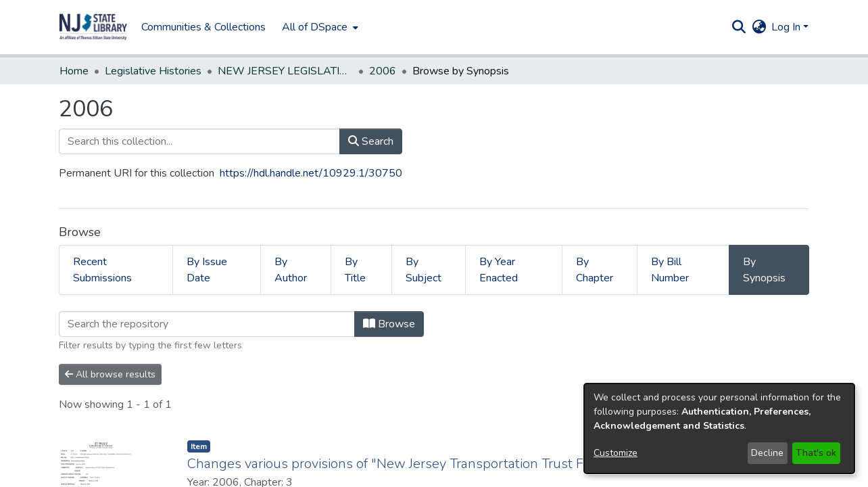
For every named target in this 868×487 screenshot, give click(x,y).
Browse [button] (389, 324)
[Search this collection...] (199, 141)
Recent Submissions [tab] (102, 270)
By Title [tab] (355, 270)
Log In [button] (787, 27)
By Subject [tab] (424, 270)
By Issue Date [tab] (207, 270)
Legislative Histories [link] (153, 71)
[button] (93, 27)
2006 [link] (383, 71)
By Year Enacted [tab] (499, 270)
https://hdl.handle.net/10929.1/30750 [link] (311, 173)
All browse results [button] (110, 374)
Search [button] (371, 141)
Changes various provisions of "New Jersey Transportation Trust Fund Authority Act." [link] (443, 464)
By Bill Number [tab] (670, 270)
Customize (616, 453)
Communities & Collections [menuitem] (203, 27)
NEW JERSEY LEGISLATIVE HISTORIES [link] (285, 71)
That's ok (816, 453)
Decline (767, 453)
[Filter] (207, 324)
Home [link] (74, 71)
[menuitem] (319, 27)
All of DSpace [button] (315, 27)
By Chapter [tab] (595, 270)
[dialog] (719, 428)
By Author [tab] (291, 270)
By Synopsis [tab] (764, 270)
